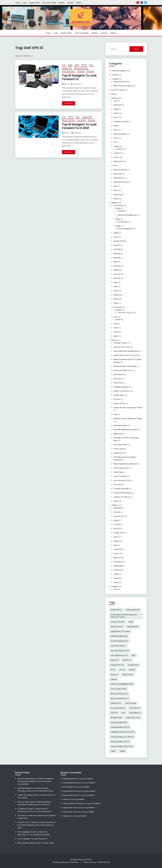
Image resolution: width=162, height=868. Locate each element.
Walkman (115, 586)
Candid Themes (103, 862)
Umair (65, 799)
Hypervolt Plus (119, 403)
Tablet (116, 574)
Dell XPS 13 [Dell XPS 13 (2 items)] (127, 660)
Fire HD (117, 528)
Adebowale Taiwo (70, 808)
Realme (117, 295)
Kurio (115, 545)
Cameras (115, 75)
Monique (117, 257)
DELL (91, 65)
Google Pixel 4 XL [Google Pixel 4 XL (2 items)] (117, 665)
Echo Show (118, 383)
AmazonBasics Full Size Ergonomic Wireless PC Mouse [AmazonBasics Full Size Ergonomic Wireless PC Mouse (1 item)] (124, 616)
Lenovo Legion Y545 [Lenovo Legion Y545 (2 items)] (118, 689)
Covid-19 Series (118, 90)
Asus (116, 117)
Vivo (115, 324)
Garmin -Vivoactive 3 (122, 391)
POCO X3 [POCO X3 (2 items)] (114, 713)
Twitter (145, 3)
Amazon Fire (119, 516)
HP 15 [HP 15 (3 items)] (113, 670)
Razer (116, 190)
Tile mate (117, 484)
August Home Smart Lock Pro (125, 355)
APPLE (84, 65)
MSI (115, 186)
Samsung (81, 71)
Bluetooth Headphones (127, 215)
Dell (115, 126)
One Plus (117, 274)
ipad (113, 94)
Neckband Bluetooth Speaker (125, 429)
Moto (118, 219)
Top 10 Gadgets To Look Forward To (79, 77)
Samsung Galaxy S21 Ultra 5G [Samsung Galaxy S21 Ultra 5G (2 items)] (122, 737)
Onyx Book (81, 120)
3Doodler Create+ (121, 343)
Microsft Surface (69, 120)
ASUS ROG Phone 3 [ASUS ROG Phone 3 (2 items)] (118, 646)
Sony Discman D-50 (122, 480)
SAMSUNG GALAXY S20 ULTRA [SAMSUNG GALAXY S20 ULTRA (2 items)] (123, 732)
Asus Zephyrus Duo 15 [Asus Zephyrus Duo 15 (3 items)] (119, 655)
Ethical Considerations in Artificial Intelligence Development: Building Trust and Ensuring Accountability (36, 781)
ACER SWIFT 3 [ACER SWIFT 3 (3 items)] (116, 610)
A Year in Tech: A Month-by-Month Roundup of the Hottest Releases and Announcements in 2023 (36, 825)
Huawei (117, 245)
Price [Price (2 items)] (124, 713)
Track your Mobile (49, 3)
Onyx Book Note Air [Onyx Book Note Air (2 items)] (118, 708)
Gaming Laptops (120, 134)
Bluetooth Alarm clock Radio (125, 366)
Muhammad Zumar (70, 795)
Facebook (142, 3)
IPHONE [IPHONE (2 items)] (132, 670)
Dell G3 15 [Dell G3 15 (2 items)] (115, 660)
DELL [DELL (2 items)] (134, 655)
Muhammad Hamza (71, 791)
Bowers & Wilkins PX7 (123, 370)
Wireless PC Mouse (121, 497)
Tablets (79, 3)
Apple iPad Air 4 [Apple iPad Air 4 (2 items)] (117, 627)
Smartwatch (123, 222)
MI (115, 165)
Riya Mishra (77, 84)
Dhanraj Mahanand (70, 783)
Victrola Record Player (122, 493)
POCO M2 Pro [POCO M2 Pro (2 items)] (135, 708)
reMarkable (118, 566)
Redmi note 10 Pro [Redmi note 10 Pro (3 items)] (133, 718)
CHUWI (117, 524)
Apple (70, 65)
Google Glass (119, 395)
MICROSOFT (119, 178)
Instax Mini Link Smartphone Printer (128, 408)
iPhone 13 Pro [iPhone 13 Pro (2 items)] (128, 675)
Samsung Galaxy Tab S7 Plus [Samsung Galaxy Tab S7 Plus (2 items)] (122, 746)
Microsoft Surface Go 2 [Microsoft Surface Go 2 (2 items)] (119, 694)
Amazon (117, 512)
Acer (64, 65)
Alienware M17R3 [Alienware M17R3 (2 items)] (133, 610)
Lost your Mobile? (86, 779)
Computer (115, 79)
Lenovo (117, 157)
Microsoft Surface (81, 68)
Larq (115, 414)
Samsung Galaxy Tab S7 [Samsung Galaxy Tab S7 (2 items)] (120, 742)
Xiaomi (116, 199)
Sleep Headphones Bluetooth (125, 464)
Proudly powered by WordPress (66, 862)
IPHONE (117, 249)
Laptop (116, 146)
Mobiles (61, 3)
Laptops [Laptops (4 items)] (114, 679)
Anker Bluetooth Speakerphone (126, 351)
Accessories (118, 205)
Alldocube (117, 508)
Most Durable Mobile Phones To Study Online (36, 843)
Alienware (118, 105)
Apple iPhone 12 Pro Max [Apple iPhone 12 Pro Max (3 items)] (120, 631)
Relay (116, 303)
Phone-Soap (119, 449)
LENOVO (119, 149)
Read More (69, 103)
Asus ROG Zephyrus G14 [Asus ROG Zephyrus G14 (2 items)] (120, 651)
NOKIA (116, 270)
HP (115, 142)
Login (24, 3)
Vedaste (66, 816)
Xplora (116, 336)
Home (18, 3)
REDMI (116, 299)
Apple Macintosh (120, 81)
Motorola (117, 266)
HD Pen (117, 399)
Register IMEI (34, 3)
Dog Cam (117, 379)
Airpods (121, 211)
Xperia (118, 319)
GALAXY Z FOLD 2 (126, 313)
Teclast (116, 578)
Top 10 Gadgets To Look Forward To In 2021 (79, 126)
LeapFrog (117, 549)
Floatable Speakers (121, 387)
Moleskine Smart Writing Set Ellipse (128, 418)
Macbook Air (119, 161)
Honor (116, 138)
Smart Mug (118, 472)
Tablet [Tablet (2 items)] (113, 751)
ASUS (116, 237)
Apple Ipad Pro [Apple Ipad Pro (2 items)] (133, 627)
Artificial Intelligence (119, 71)
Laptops (70, 3)
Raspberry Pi (119, 453)
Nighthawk (118, 434)
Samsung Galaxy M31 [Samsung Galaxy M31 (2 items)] (119, 722)
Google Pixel (67, 68)
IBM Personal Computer (123, 86)
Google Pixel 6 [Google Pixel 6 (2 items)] (133, 665)
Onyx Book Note (68, 71)
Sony (116, 317)
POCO (116, 291)
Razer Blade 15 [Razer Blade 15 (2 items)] (135, 713)
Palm (116, 286)
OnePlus (117, 278)
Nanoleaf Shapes (120, 425)
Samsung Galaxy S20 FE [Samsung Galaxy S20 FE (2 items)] (120, 727)
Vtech (116, 328)
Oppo (116, 282)
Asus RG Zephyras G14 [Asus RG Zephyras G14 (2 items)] (119, 641)
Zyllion (116, 501)
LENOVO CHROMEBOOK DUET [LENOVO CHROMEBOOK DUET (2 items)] (122, 684)
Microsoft (117, 174)
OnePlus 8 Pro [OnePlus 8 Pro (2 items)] (116, 703)
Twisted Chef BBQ (121, 489)
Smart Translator (120, 476)
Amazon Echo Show (122, 347)
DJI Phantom (119, 374)
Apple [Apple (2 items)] (131, 622)
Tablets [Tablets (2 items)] (122, 751)
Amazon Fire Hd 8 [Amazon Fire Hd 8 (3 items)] (118, 622)
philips (118, 226)
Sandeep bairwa (69, 779)
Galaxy (119, 310)
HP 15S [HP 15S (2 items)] (122, 670)
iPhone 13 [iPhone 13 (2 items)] (114, 675)
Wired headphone (125, 229)
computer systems (121, 121)
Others (114, 340)
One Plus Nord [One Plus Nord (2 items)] (131, 703)
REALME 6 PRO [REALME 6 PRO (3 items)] (116, 718)
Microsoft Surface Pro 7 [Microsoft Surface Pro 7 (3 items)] (120, 699)
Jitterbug (117, 253)
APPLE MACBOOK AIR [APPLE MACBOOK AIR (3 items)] (119, 636)
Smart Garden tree (121, 468)
